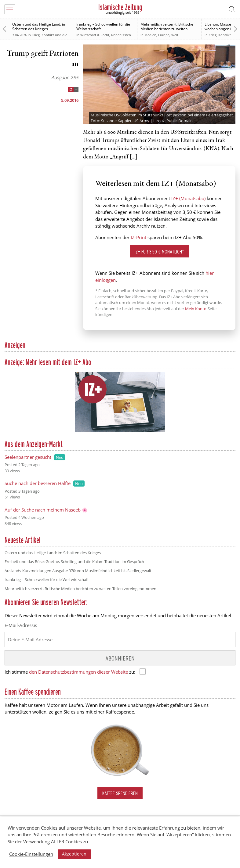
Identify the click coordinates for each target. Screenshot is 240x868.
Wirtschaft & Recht (95, 35)
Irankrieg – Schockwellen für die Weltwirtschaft (103, 27)
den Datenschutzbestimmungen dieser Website (78, 672)
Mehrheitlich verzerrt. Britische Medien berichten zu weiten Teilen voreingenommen (167, 29)
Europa (164, 35)
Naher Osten (121, 35)
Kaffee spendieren (120, 793)
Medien (150, 35)
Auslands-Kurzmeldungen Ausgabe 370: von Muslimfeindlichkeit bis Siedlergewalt (78, 571)
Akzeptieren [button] (74, 854)
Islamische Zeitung (120, 7)
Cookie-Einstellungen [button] (31, 854)
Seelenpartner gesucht (28, 457)
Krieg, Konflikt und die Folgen (55, 35)
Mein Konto (196, 309)
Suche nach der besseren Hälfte (38, 483)
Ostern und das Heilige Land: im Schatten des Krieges (39, 27)
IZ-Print (138, 237)
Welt (175, 35)
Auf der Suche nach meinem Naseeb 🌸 (46, 510)
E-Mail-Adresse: (21, 625)
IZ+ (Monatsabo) (188, 198)
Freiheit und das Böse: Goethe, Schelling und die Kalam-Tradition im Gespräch (74, 562)
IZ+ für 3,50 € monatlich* (159, 252)
